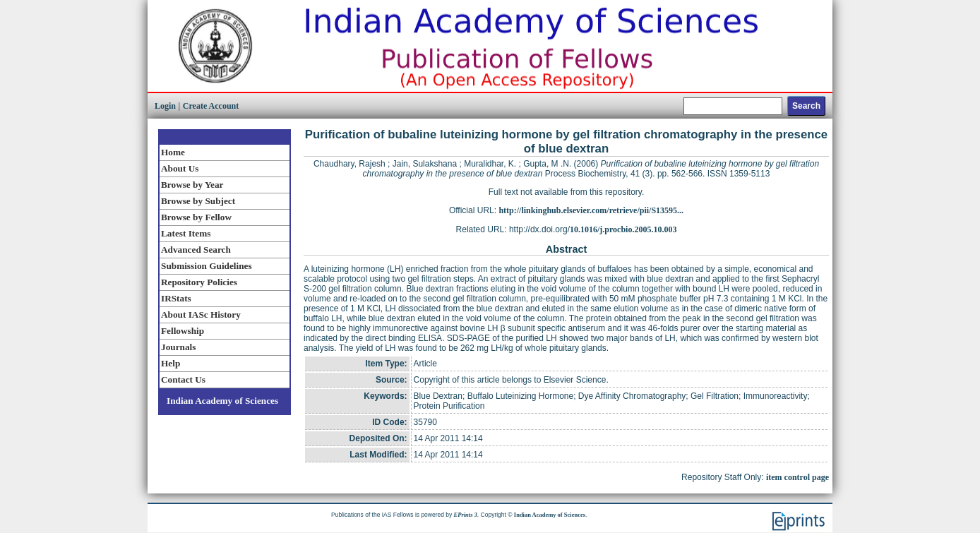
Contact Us (183, 379)
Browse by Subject (198, 201)
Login (165, 106)
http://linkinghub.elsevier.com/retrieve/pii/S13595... (591, 210)
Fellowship (183, 331)
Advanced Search (196, 250)
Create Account (211, 106)
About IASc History (201, 315)
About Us (180, 168)
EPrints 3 (466, 515)
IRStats (176, 298)
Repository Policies (199, 282)
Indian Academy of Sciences (222, 401)
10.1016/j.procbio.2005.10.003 (623, 229)
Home (173, 152)
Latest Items (186, 233)
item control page (797, 477)
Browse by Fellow (196, 217)
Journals (178, 347)
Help (171, 363)
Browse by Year (192, 185)
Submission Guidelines (207, 266)
